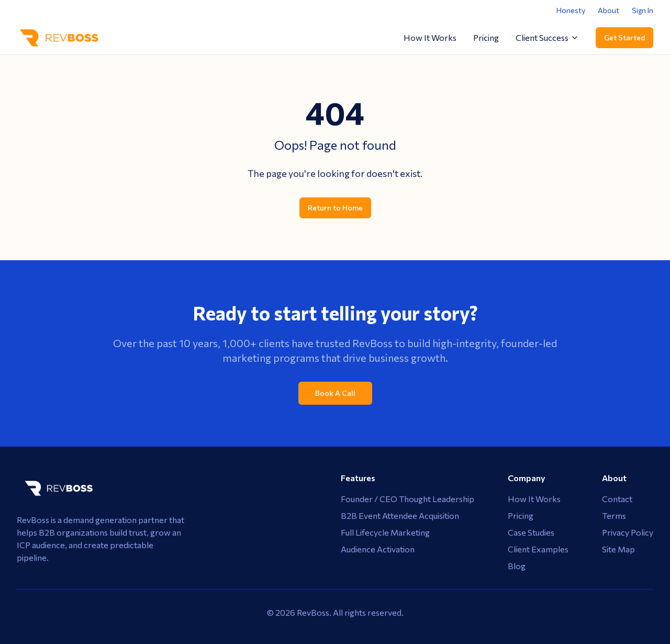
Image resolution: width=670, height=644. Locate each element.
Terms (614, 515)
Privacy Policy (628, 532)
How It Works (430, 37)
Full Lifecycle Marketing (385, 532)
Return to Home (335, 208)
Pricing (486, 37)
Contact (617, 499)
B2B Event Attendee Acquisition (400, 515)
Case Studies (531, 532)
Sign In (643, 10)
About (608, 10)
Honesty (571, 10)
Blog (517, 566)
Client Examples (538, 549)
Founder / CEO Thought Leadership (407, 499)
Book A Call (335, 393)
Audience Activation (378, 549)
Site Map (618, 549)
